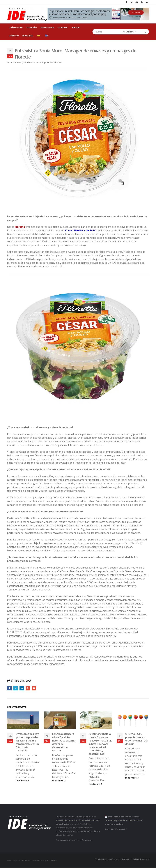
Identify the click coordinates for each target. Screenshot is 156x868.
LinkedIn (22, 688)
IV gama (45, 62)
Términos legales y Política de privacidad (112, 859)
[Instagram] (142, 2)
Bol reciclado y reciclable (21, 62)
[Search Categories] (131, 32)
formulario (87, 840)
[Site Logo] (27, 14)
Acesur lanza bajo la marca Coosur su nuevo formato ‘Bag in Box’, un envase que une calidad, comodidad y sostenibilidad (100, 744)
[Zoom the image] (78, 69)
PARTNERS (76, 28)
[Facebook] (126, 2)
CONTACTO (14, 36)
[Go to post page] (23, 720)
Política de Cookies (141, 859)
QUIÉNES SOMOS (16, 28)
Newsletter (28, 36)
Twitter (16, 688)
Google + (28, 688)
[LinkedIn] (147, 2)
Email (34, 688)
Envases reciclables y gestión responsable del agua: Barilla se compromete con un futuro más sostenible (27, 742)
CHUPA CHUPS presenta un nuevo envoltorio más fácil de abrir (136, 739)
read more (22, 781)
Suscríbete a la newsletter (116, 829)
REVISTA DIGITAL (47, 28)
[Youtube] (136, 2)
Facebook (9, 688)
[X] (131, 2)
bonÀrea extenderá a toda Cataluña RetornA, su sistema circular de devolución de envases (64, 742)
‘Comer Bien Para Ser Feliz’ (80, 230)
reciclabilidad (56, 62)
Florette (37, 62)
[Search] (145, 32)
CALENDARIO (63, 28)
